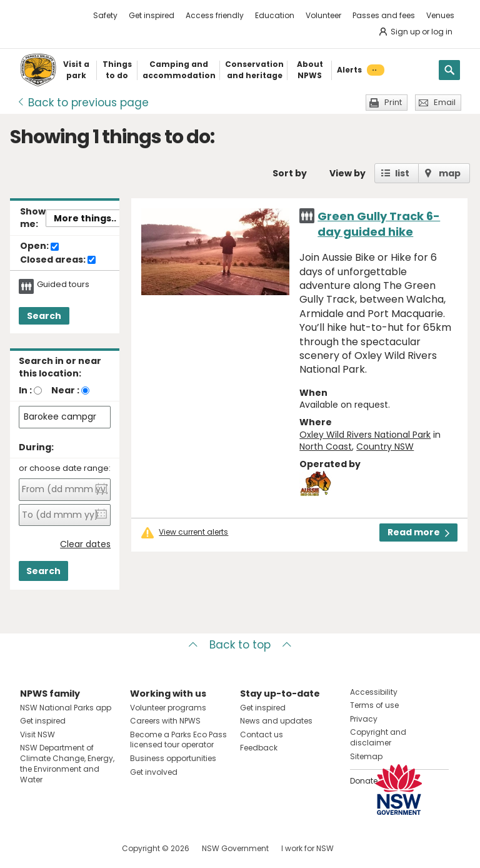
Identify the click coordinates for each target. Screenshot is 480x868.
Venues (440, 15)
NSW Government (235, 848)
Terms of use (374, 705)
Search (44, 316)
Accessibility (374, 692)
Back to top (240, 645)
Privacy (364, 719)
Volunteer (323, 15)
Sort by (290, 173)
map (450, 173)
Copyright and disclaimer (378, 737)
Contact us (262, 734)
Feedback (259, 748)
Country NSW (385, 447)
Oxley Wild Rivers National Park (365, 435)
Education (275, 15)
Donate (364, 781)
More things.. (85, 218)
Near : (65, 390)
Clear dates (85, 544)
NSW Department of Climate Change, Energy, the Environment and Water (67, 763)
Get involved (154, 772)
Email (445, 102)
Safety (105, 15)
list (402, 173)
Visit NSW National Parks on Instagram (58, 848)
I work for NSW (307, 848)
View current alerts (193, 532)
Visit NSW (37, 734)
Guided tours (63, 285)
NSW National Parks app (66, 708)
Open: (39, 246)
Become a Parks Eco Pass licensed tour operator (178, 740)
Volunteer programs (168, 708)
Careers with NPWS (165, 721)
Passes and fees (384, 15)
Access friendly (215, 15)
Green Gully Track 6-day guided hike (379, 224)
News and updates (276, 721)
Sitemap (366, 756)
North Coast (326, 447)
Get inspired (152, 15)
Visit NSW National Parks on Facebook (32, 848)
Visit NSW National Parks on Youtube (85, 848)
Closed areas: (58, 260)
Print (393, 102)
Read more (418, 532)
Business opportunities (173, 758)
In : (25, 390)
